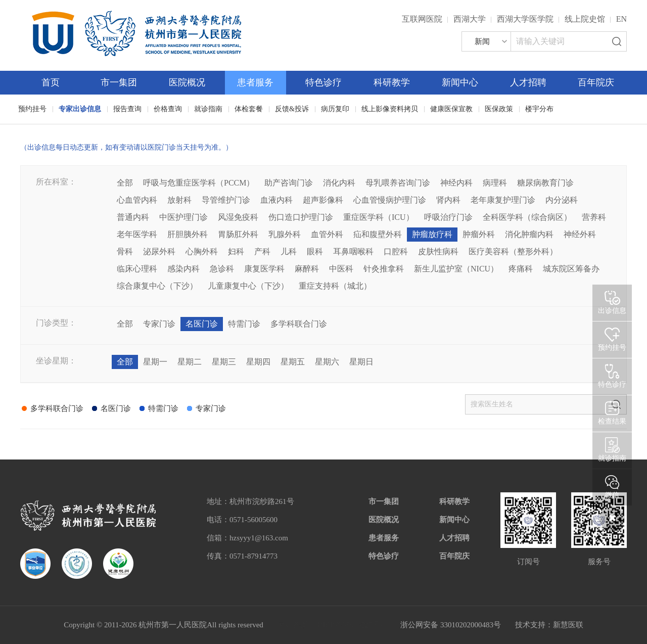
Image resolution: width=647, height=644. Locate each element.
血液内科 (276, 200)
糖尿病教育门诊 (545, 183)
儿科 (289, 251)
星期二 (190, 362)
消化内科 (339, 183)
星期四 (258, 362)
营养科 (594, 217)
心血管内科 (137, 200)
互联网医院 (422, 19)
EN (621, 19)
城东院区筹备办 (571, 269)
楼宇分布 (539, 109)
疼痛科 (521, 269)
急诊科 (222, 269)
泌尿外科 (159, 251)
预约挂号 (32, 109)
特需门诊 (244, 324)
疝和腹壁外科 (378, 234)
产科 (262, 251)
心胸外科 (202, 251)
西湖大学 (470, 19)
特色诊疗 (323, 82)
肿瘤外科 (479, 234)
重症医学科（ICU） (379, 217)
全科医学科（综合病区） (527, 217)
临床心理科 (137, 269)
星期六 (327, 362)
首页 (51, 82)
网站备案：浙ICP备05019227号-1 (332, 625)
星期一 (155, 362)
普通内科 (133, 217)
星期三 (224, 362)
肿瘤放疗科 (432, 234)
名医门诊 (202, 324)
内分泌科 (562, 200)
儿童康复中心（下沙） (248, 286)
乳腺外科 (285, 234)
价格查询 (168, 109)
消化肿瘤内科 (529, 234)
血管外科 (327, 234)
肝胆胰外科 (188, 234)
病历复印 (335, 109)
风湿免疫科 (238, 217)
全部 (125, 183)
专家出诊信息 (80, 109)
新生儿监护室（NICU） (456, 269)
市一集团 (119, 82)
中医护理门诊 (183, 217)
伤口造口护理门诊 (301, 217)
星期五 (293, 362)
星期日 (361, 362)
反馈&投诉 (292, 109)
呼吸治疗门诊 (448, 217)
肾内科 (448, 200)
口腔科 (396, 251)
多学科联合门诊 (299, 324)
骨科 (125, 251)
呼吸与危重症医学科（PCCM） (199, 183)
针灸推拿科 (384, 269)
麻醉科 (307, 269)
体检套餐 (249, 109)
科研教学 (392, 82)
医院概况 (187, 82)
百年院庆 (596, 82)
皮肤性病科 (438, 251)
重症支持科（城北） (335, 286)
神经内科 (456, 183)
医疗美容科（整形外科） (513, 251)
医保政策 (499, 109)
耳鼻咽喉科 (353, 251)
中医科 (341, 269)
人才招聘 (528, 82)
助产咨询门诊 (289, 183)
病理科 (495, 183)
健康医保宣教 (451, 109)
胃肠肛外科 (238, 234)
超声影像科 (323, 200)
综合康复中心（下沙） (157, 286)
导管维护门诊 (226, 200)
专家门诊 (159, 324)
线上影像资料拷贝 (390, 109)
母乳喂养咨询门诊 (398, 183)
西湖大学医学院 (525, 19)
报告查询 (127, 109)
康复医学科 (264, 269)
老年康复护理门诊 (503, 200)
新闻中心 (460, 82)
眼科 (315, 251)
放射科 (179, 200)
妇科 (236, 251)
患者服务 (255, 82)
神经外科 (580, 234)
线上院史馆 (585, 19)
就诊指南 (208, 109)
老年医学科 (137, 234)
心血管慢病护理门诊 (390, 200)
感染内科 (183, 269)
